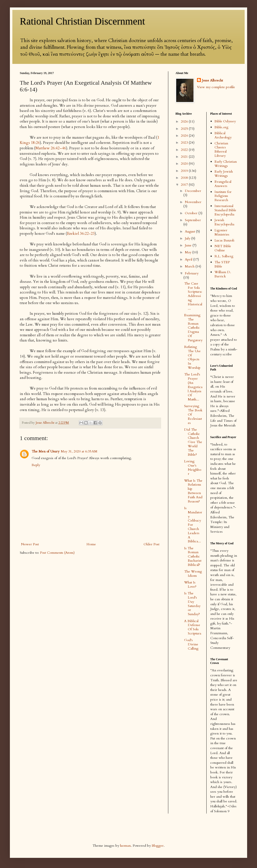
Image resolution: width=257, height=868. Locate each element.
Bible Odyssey (225, 121)
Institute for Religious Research (223, 196)
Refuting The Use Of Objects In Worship (192, 357)
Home (91, 544)
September (193, 220)
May (189, 252)
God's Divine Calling (191, 644)
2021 (185, 157)
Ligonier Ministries (222, 232)
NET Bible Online (223, 248)
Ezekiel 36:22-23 (81, 234)
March (190, 266)
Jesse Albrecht (212, 80)
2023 (185, 143)
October (192, 213)
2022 (185, 150)
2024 (185, 136)
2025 (185, 129)
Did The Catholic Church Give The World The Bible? (193, 442)
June (189, 245)
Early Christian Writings (226, 164)
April (189, 259)
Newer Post (30, 544)
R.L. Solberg (224, 256)
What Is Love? (190, 584)
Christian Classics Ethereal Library (221, 149)
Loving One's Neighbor (193, 467)
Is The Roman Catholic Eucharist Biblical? (193, 556)
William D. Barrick (223, 274)
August (190, 231)
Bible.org (221, 127)
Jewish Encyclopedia (224, 222)
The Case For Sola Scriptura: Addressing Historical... (193, 296)
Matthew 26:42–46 (51, 148)
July (188, 238)
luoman (125, 846)
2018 (185, 178)
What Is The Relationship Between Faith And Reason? (193, 491)
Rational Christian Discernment (82, 21)
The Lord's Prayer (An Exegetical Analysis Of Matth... (193, 387)
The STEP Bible (222, 264)
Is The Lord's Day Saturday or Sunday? (192, 604)
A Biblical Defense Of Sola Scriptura (193, 627)
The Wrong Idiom (193, 574)
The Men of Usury (45, 451)
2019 (185, 171)
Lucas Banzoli (224, 240)
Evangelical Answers (223, 184)
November (193, 202)
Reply (36, 465)
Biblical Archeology (223, 135)
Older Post (151, 544)
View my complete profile (216, 87)
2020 (185, 164)
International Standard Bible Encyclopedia (225, 210)
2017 (185, 185)
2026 (185, 121)
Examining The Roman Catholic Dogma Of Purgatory (193, 328)
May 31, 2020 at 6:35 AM (79, 451)
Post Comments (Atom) (57, 553)
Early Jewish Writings (224, 174)
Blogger (158, 846)
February (192, 273)
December (193, 191)
